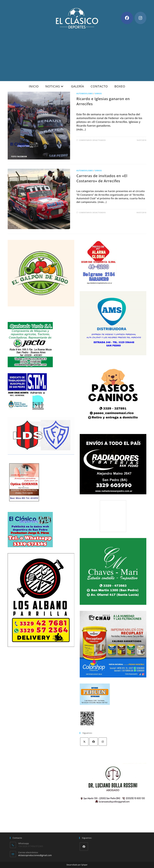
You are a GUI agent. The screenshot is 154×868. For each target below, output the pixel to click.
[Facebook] (93, 742)
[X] (84, 742)
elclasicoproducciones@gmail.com (35, 855)
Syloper (84, 865)
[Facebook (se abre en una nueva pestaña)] (127, 18)
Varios (98, 94)
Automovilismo (85, 94)
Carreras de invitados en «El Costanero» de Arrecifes (102, 178)
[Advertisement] (77, 52)
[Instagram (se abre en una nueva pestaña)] (140, 18)
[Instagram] (103, 742)
